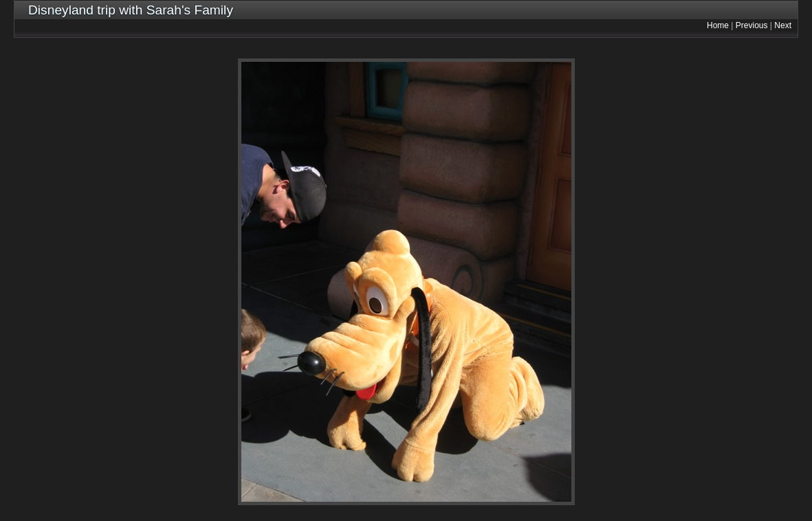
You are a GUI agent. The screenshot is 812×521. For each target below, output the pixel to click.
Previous (752, 25)
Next (783, 25)
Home (718, 25)
